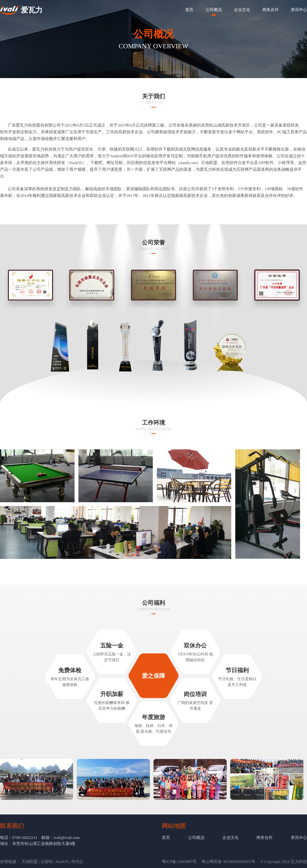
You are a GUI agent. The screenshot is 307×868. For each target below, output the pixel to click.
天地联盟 (30, 862)
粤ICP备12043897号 (179, 862)
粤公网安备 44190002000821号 (228, 862)
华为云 (77, 862)
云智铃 (47, 862)
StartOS (62, 862)
